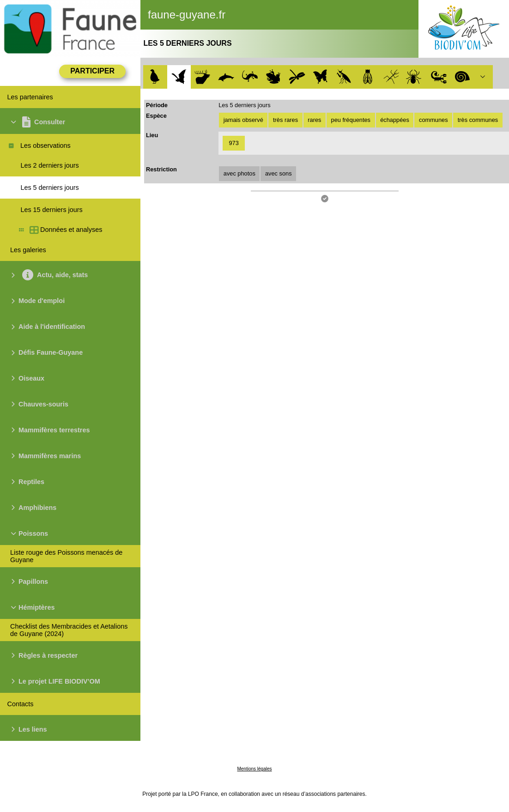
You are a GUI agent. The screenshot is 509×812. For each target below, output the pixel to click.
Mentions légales (254, 769)
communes (433, 120)
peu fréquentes (351, 120)
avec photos (239, 173)
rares (314, 120)
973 (234, 143)
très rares (285, 120)
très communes (478, 120)
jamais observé (243, 120)
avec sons (279, 173)
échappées (395, 120)
